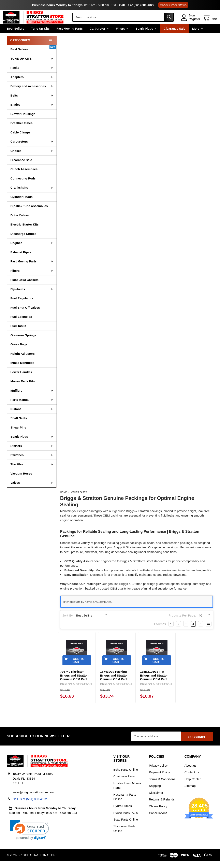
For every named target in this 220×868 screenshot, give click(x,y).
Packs (32, 75)
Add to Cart (78, 668)
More (198, 36)
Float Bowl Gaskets (24, 287)
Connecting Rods (23, 186)
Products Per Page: (182, 623)
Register (190, 23)
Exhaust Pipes (21, 260)
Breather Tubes (21, 131)
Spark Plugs (146, 36)
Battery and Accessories (32, 94)
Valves (32, 490)
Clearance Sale (174, 36)
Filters (122, 36)
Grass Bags (19, 352)
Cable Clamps (20, 140)
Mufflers (32, 398)
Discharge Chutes (23, 241)
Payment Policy (159, 779)
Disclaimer (156, 800)
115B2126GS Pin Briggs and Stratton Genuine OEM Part (154, 683)
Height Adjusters (22, 361)
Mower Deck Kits (23, 389)
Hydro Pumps (123, 813)
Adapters (32, 85)
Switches (32, 463)
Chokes (32, 158)
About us (190, 773)
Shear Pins (18, 435)
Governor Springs (23, 343)
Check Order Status (173, 5)
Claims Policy (158, 813)
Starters (32, 454)
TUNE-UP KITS (32, 66)
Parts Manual (32, 407)
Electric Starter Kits (24, 232)
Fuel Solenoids (21, 324)
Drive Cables (20, 223)
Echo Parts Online (126, 777)
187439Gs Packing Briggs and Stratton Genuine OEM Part (114, 683)
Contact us (192, 779)
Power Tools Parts (126, 820)
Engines (32, 251)
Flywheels (32, 297)
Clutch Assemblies (24, 177)
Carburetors (32, 149)
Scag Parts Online (126, 827)
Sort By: (68, 623)
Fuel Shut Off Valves (25, 315)
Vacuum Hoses (21, 481)
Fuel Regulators (22, 306)
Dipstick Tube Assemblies (29, 214)
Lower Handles (21, 380)
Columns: (160, 632)
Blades (32, 112)
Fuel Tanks (18, 334)
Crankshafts (32, 195)
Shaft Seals (19, 426)
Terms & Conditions (162, 786)
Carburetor (99, 36)
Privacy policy (158, 773)
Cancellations (158, 820)
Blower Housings (23, 122)
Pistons (32, 417)
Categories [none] (20, 48)
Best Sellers (15, 36)
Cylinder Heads (21, 205)
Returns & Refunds (162, 806)
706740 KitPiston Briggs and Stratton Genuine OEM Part (74, 683)
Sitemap (190, 793)
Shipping (155, 793)
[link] (29, 837)
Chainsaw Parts (124, 783)
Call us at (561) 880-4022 (137, 5)
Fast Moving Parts (70, 36)
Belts (32, 103)
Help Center (193, 786)
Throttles (32, 472)
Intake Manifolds (22, 370)
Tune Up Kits (40, 36)
